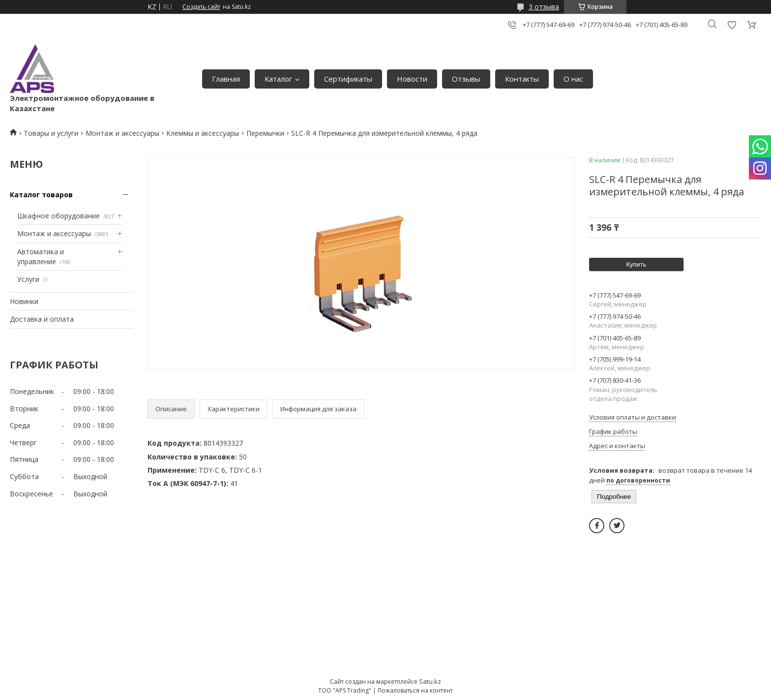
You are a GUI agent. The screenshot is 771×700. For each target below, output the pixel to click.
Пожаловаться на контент (415, 690)
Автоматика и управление (41, 257)
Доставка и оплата (42, 319)
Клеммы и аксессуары (203, 133)
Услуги (28, 279)
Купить (636, 264)
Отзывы (466, 79)
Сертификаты (348, 79)
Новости (412, 79)
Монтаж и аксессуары (122, 133)
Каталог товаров (41, 195)
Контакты (522, 79)
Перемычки (265, 133)
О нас (573, 79)
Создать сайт (201, 7)
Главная (226, 79)
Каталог (278, 79)
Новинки (24, 301)
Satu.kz (430, 681)
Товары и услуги (51, 133)
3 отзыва (544, 7)
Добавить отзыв (732, 25)
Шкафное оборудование (59, 216)
